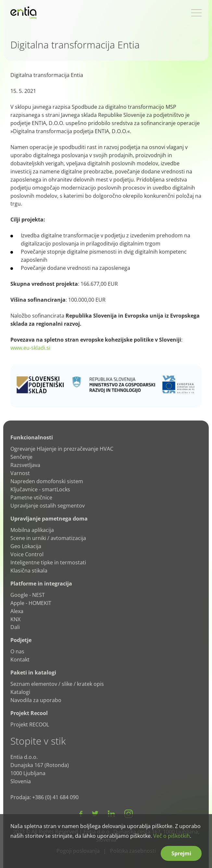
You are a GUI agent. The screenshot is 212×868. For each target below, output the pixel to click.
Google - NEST (28, 595)
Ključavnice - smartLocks (40, 489)
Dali (15, 627)
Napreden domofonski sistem (47, 481)
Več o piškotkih (172, 836)
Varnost (20, 473)
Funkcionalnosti (32, 437)
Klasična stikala (29, 571)
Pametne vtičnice (31, 497)
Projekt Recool (29, 713)
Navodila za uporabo (36, 700)
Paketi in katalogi (33, 673)
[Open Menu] (196, 13)
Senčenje (21, 457)
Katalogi (20, 692)
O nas (17, 651)
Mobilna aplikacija (32, 530)
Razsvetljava (25, 465)
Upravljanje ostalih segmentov (48, 506)
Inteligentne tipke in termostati (48, 562)
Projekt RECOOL (30, 724)
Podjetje (21, 640)
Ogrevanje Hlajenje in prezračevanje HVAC (62, 449)
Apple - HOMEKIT (31, 603)
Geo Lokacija (26, 546)
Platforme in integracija (41, 584)
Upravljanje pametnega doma (49, 519)
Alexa (17, 611)
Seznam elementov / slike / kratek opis (57, 684)
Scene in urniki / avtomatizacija (48, 538)
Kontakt (20, 660)
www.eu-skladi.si (30, 348)
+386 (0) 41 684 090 (55, 797)
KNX (15, 619)
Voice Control (27, 554)
